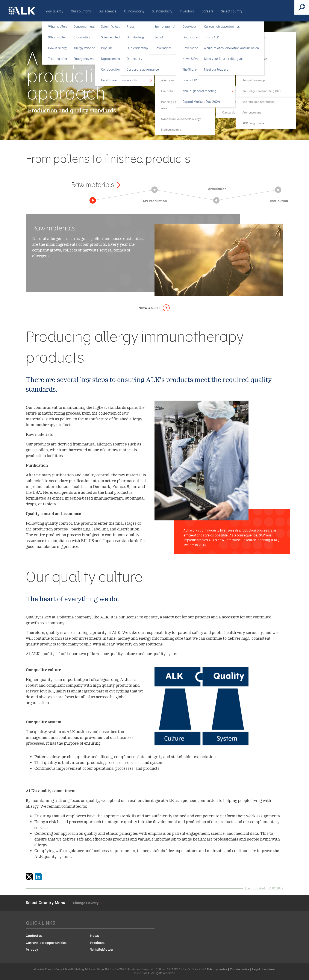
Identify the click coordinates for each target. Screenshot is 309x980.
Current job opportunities (46, 943)
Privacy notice (217, 969)
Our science (108, 11)
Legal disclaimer (264, 969)
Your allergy (54, 11)
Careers (208, 11)
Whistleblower (102, 950)
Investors (187, 11)
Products (97, 943)
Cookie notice (239, 969)
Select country (232, 11)
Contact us (34, 936)
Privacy (32, 950)
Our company (134, 11)
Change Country (86, 903)
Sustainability (162, 11)
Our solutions (81, 11)
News (95, 936)
